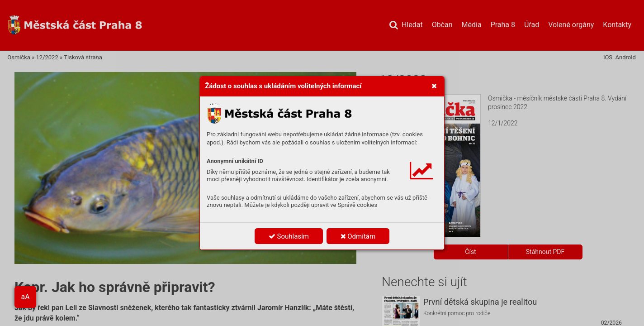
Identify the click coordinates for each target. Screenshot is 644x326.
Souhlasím (289, 236)
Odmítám (358, 236)
